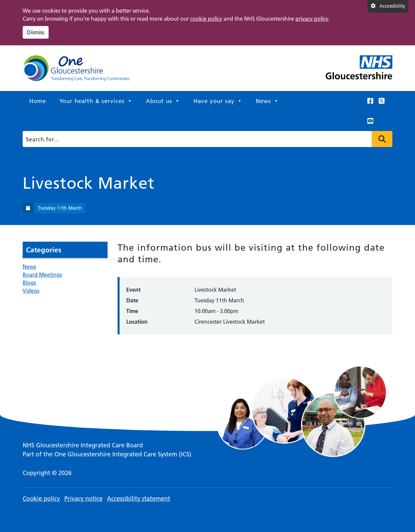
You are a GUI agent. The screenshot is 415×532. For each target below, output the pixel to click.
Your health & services (96, 101)
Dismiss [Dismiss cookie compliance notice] (36, 32)
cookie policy (206, 19)
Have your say (218, 101)
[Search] (206, 139)
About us (163, 101)
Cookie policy (41, 498)
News (267, 101)
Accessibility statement (139, 498)
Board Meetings (42, 275)
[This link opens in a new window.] (370, 101)
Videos (31, 291)
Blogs (29, 283)
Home (38, 101)
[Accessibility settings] (388, 6)
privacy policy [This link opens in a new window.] (312, 19)
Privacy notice (83, 498)
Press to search (382, 139)
